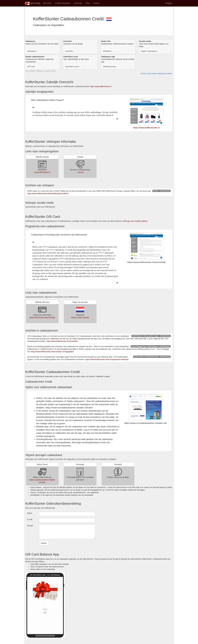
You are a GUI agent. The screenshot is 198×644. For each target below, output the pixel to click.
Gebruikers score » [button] (73, 66)
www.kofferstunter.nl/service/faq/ (42, 318)
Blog (88, 3)
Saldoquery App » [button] (110, 66)
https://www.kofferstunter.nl (101, 86)
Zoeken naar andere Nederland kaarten (156, 74)
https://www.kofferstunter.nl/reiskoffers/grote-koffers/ (48, 194)
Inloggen (169, 3)
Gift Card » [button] (32, 66)
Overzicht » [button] (70, 51)
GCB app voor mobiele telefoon (135, 221)
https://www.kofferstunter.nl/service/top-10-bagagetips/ (52, 352)
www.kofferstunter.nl (42, 172)
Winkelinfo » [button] (108, 51)
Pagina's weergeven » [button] (150, 51)
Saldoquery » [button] (33, 51)
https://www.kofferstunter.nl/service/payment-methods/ (107, 359)
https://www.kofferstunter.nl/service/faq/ (62, 341)
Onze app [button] (78, 3)
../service (80, 172)
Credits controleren (63, 3)
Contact (96, 3)
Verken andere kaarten (80, 318)
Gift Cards (47, 3)
